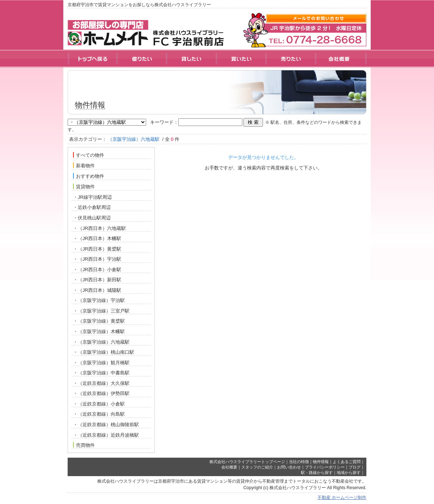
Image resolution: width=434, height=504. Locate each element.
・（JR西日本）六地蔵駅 (99, 228)
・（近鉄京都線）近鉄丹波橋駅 (106, 435)
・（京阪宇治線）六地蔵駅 (101, 342)
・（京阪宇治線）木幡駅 (99, 331)
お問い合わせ (289, 467)
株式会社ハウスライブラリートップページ (247, 462)
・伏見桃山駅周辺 (92, 218)
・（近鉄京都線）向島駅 (99, 414)
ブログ (355, 467)
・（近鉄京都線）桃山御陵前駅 (106, 425)
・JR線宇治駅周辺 (92, 197)
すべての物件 (89, 155)
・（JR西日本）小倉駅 (97, 270)
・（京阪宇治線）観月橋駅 (101, 363)
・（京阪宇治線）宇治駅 (99, 300)
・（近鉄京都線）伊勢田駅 (101, 393)
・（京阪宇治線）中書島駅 (101, 373)
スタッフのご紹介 (257, 467)
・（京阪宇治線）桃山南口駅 (104, 352)
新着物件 (84, 165)
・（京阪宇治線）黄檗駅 (99, 321)
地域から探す (349, 472)
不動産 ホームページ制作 (342, 497)
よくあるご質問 (347, 462)
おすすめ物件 (89, 176)
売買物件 (84, 445)
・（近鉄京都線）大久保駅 (101, 383)
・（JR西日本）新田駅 (97, 280)
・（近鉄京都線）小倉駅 (99, 404)
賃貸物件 (84, 186)
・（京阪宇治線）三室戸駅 (101, 311)
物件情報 (321, 462)
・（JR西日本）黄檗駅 (97, 249)
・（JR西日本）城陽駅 (97, 290)
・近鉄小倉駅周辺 (92, 207)
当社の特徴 (299, 462)
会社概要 (229, 467)
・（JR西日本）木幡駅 (97, 238)
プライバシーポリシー (325, 467)
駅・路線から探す (317, 472)
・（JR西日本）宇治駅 (97, 259)
